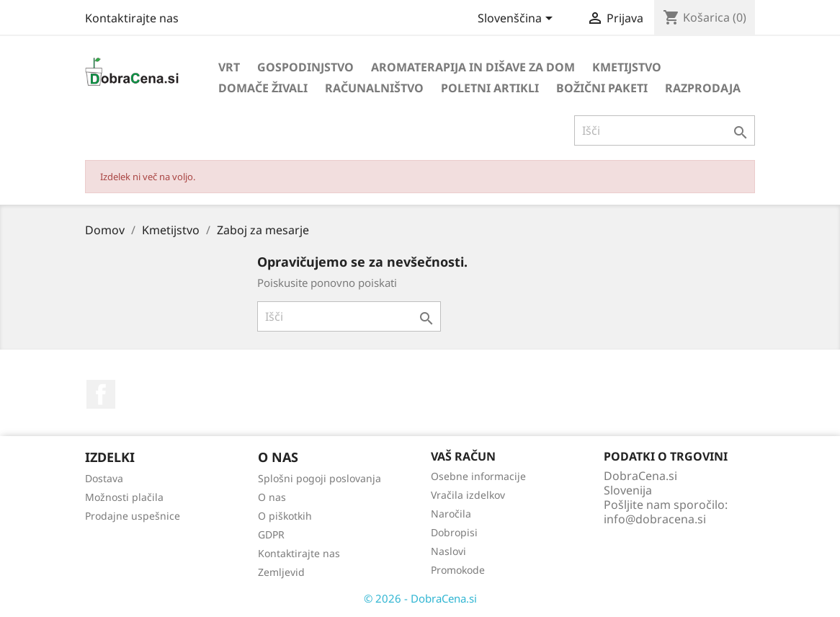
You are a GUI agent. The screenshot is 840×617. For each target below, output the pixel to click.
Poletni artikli (490, 88)
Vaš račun (463, 456)
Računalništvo (374, 88)
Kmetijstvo (627, 67)
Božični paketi (602, 88)
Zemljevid (281, 572)
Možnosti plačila (124, 497)
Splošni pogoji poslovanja (320, 478)
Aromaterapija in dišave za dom (473, 67)
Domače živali (263, 88)
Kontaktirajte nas (132, 18)
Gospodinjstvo (305, 67)
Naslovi (448, 551)
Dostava (104, 478)
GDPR (271, 534)
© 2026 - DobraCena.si (420, 598)
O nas (272, 497)
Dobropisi (454, 532)
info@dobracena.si (655, 519)
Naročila (451, 514)
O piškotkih (285, 516)
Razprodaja (703, 88)
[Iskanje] (665, 130)
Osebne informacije (478, 476)
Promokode (458, 570)
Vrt (229, 67)
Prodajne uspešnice (133, 516)
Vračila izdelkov (468, 495)
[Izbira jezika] (518, 19)
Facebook (101, 394)
